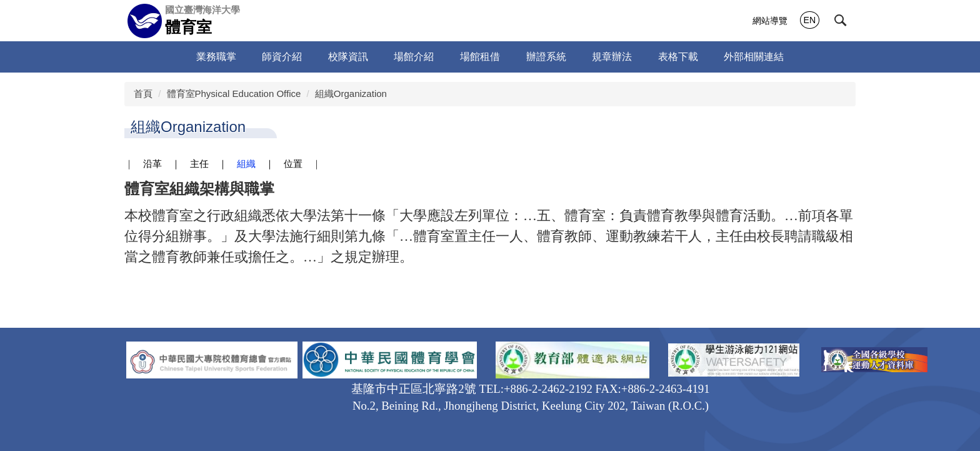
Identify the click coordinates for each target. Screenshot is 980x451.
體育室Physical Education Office (234, 94)
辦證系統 (546, 57)
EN (810, 20)
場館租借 (480, 57)
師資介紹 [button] (282, 57)
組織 (246, 164)
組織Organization (351, 94)
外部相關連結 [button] (754, 57)
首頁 (143, 94)
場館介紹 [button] (414, 57)
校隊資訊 (348, 57)
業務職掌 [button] (216, 57)
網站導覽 (770, 21)
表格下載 (678, 57)
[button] (841, 21)
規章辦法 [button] (612, 57)
